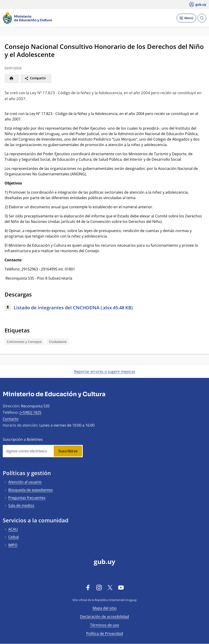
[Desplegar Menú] (186, 18)
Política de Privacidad (105, 633)
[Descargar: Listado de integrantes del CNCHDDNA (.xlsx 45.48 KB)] (104, 308)
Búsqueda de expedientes (31, 490)
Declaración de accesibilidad (104, 617)
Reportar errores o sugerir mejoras (105, 371)
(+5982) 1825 (31, 412)
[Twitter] (110, 587)
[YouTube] (121, 587)
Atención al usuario (25, 482)
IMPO (13, 545)
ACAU (13, 529)
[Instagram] (99, 587)
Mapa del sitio (105, 608)
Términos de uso (105, 625)
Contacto (11, 419)
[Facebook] (88, 587)
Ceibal (13, 537)
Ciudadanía (58, 342)
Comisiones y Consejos (24, 342)
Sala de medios (21, 505)
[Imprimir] (12, 78)
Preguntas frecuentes (27, 498)
